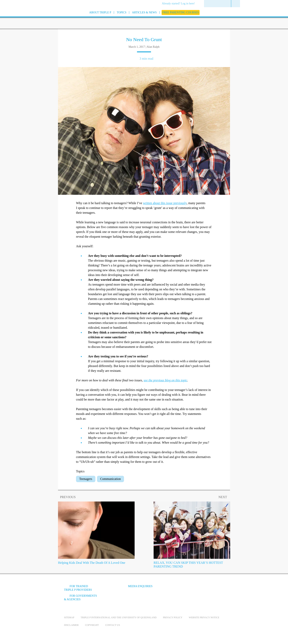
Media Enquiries (140, 586)
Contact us (113, 625)
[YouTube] (191, 589)
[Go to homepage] (54, 18)
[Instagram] (202, 589)
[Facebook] (180, 589)
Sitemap (69, 617)
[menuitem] (180, 4)
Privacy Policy (173, 617)
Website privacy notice (204, 617)
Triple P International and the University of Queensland (118, 617)
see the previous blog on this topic (165, 380)
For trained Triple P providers (78, 588)
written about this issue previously (165, 203)
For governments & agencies (80, 598)
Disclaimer (71, 625)
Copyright (92, 625)
